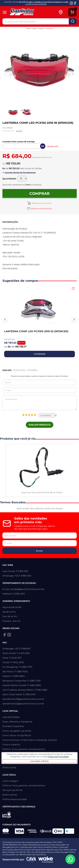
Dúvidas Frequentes (13, 726)
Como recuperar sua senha (17, 731)
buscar (73, 21)
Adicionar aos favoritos (41, 208)
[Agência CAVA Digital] (31, 860)
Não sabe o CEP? (53, 146)
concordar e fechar (39, 761)
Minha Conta (9, 767)
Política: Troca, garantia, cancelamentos (24, 749)
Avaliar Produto (40, 425)
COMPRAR (39, 354)
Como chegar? (10, 781)
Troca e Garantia (11, 745)
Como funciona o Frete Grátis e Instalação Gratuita (30, 740)
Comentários (40, 403)
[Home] (30, 12)
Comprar (39, 194)
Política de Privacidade (58, 757)
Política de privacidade (15, 799)
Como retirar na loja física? (17, 735)
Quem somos (10, 795)
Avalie (19, 131)
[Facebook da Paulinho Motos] (75, 3)
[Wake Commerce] (46, 860)
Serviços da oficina (12, 790)
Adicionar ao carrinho (41, 203)
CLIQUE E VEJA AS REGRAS (36, 4)
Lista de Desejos (11, 717)
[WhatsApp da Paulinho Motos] (70, 859)
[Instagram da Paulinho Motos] (71, 3)
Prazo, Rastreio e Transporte (17, 722)
